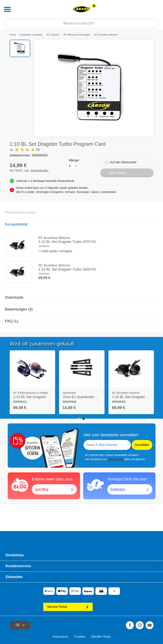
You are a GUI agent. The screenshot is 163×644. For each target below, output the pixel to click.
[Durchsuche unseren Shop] (81, 24)
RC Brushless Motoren (106, 35)
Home (13, 35)
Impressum (61, 637)
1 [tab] (80, 419)
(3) (25, 150)
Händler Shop (101, 637)
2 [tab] (84, 419)
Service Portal (68, 607)
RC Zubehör (53, 35)
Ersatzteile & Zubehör (31, 35)
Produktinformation (21, 212)
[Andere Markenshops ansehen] (94, 6)
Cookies (80, 637)
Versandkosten (39, 170)
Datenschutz (116, 459)
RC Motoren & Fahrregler (77, 35)
